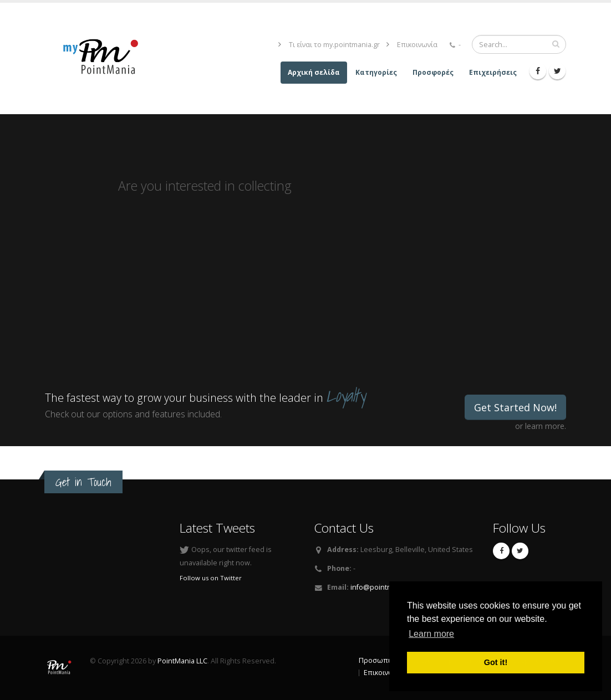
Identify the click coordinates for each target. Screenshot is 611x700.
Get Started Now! (515, 407)
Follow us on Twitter (211, 578)
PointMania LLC (182, 661)
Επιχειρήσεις (493, 72)
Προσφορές (433, 72)
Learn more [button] (431, 634)
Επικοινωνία (417, 45)
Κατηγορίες (376, 72)
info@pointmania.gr (383, 587)
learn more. (546, 426)
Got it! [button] (496, 662)
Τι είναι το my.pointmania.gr (334, 45)
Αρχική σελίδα (314, 72)
